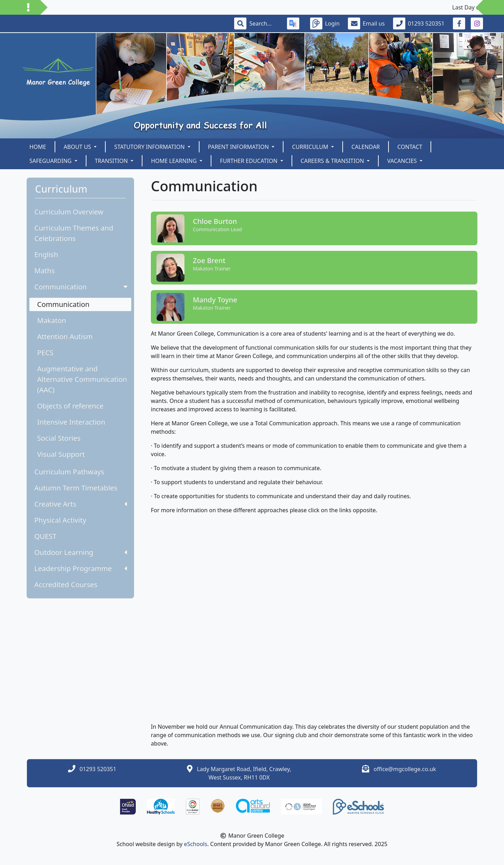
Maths (45, 271)
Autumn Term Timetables (76, 488)
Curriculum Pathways (69, 472)
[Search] (264, 23)
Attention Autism (65, 337)
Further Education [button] (249, 161)
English (46, 255)
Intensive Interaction (71, 422)
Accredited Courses (66, 585)
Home (38, 147)
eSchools (196, 844)
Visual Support (61, 454)
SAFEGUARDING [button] (51, 161)
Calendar (366, 147)
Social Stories (59, 438)
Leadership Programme (81, 568)
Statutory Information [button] (150, 147)
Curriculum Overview (69, 212)
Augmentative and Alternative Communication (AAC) (82, 379)
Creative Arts (81, 504)
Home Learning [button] (174, 161)
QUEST (45, 536)
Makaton (52, 320)
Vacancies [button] (403, 161)
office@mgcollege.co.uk (405, 769)
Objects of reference (70, 406)
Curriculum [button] (311, 147)
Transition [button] (112, 161)
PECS (45, 353)
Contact (410, 147)
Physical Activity (60, 520)
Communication (82, 287)
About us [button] (78, 147)
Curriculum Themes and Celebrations (74, 233)
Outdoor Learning (81, 552)
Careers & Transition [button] (333, 161)
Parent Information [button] (239, 147)
